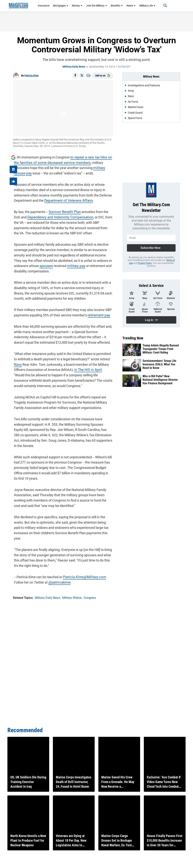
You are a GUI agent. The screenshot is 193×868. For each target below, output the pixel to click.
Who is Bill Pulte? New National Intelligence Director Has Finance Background (160, 380)
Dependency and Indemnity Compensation (51, 216)
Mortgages (61, 6)
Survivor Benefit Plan (63, 211)
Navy (17, 364)
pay (102, 167)
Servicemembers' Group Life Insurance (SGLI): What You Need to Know (159, 364)
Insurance (44, 6)
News (131, 6)
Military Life (147, 6)
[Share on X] (82, 76)
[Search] (163, 6)
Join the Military (97, 6)
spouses (45, 265)
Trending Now (133, 338)
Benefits (117, 6)
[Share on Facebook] (75, 76)
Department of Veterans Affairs (67, 200)
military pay (74, 265)
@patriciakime (48, 581)
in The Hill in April (86, 369)
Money (77, 6)
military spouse (87, 167)
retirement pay (97, 314)
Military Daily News (74, 67)
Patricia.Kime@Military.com (82, 576)
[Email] (89, 76)
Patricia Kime (31, 76)
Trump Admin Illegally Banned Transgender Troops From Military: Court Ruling (161, 349)
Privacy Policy (145, 263)
